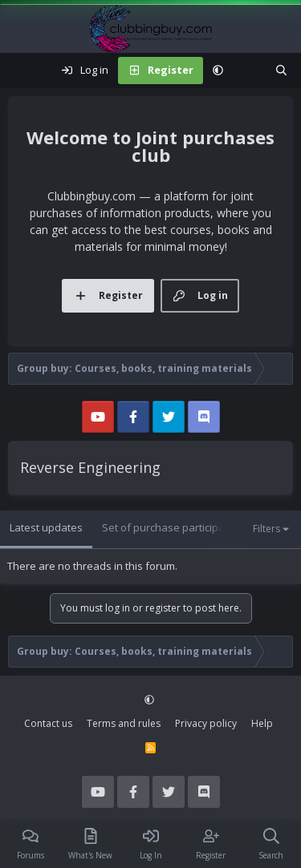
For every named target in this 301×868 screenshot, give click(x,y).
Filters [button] (266, 529)
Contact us (48, 723)
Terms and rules (124, 723)
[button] (218, 71)
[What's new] (249, 71)
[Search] (281, 71)
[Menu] (21, 71)
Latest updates (46, 527)
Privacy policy (206, 723)
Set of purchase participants (171, 527)
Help (262, 723)
